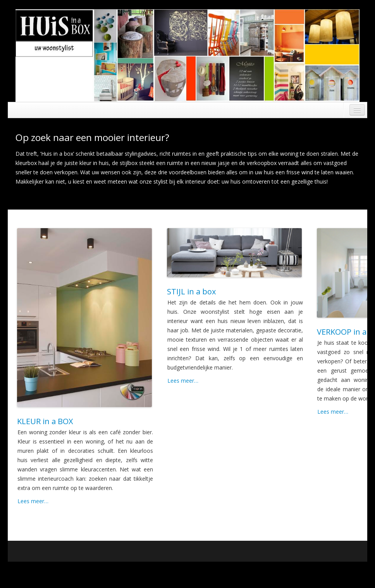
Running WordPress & (291, 571)
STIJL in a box (191, 291)
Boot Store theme (340, 571)
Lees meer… (33, 501)
